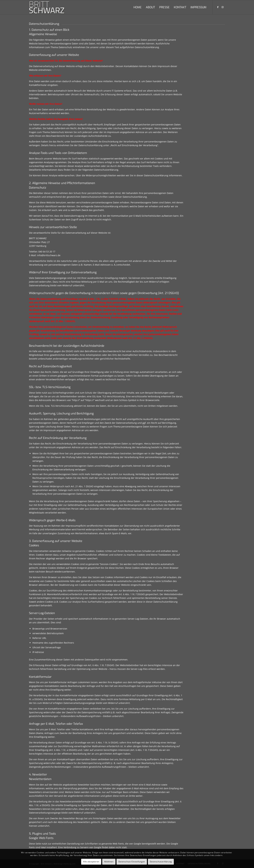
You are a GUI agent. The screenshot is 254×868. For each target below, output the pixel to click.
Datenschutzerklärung (161, 862)
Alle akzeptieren (91, 862)
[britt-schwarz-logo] (50, 7)
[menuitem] (138, 7)
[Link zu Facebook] (218, 7)
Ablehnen (109, 862)
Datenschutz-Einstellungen (132, 862)
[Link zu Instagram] (223, 7)
